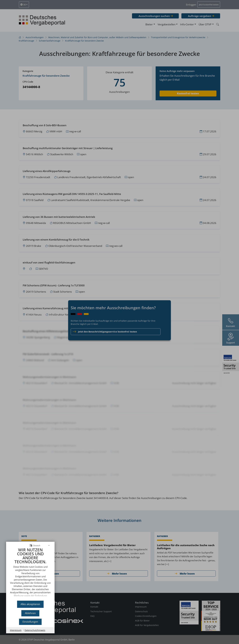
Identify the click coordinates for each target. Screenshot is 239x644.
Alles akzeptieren (30, 604)
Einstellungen (30, 622)
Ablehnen (30, 613)
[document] (30, 573)
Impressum (16, 630)
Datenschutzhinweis (35, 630)
